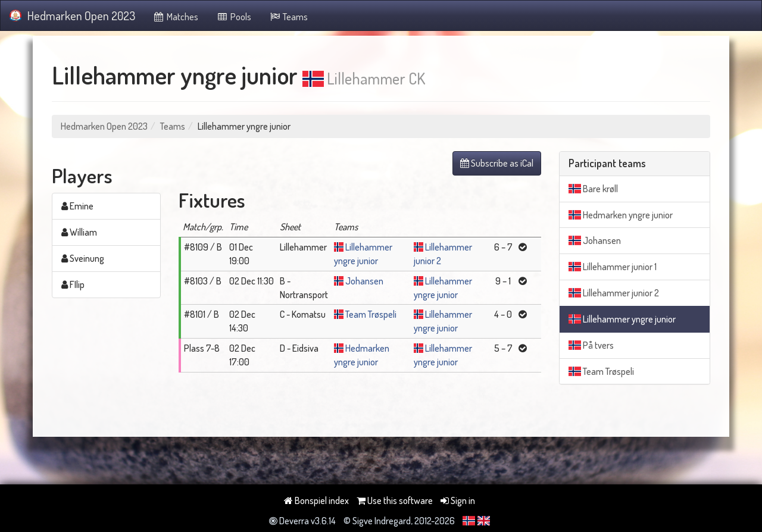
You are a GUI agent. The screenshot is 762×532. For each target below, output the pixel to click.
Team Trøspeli (371, 314)
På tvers (591, 345)
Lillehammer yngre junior (622, 319)
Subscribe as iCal (497, 163)
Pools (234, 17)
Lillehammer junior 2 (614, 293)
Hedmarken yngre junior (621, 215)
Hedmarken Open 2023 (72, 15)
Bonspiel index (316, 500)
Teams (289, 17)
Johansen (364, 281)
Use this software (395, 500)
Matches (176, 17)
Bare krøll (593, 189)
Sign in (458, 500)
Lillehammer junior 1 (613, 267)
